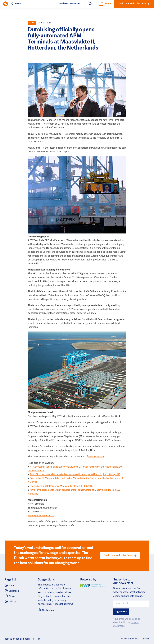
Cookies (146, 639)
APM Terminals (96, 457)
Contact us (48, 610)
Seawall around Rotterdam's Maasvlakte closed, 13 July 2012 (61, 486)
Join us (13, 602)
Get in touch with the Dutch (134, 4)
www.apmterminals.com (41, 516)
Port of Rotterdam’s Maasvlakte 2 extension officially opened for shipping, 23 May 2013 (75, 475)
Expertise (14, 591)
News (18, 4)
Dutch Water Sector (69, 4)
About (12, 586)
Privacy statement (129, 639)
